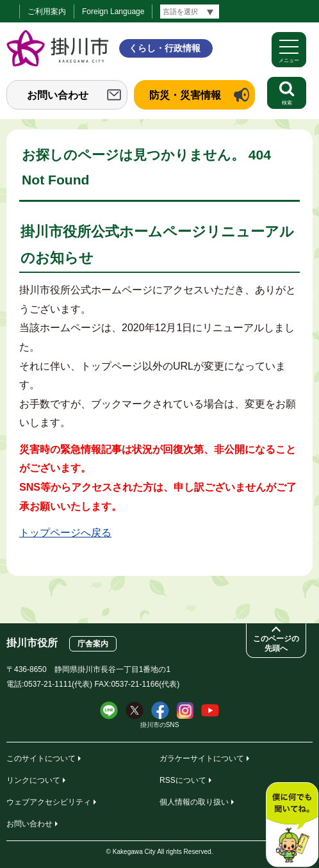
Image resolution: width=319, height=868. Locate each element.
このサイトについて (41, 758)
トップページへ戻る (65, 533)
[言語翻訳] (190, 12)
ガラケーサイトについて (202, 758)
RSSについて (183, 780)
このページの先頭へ (276, 643)
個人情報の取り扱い (194, 802)
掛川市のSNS (160, 725)
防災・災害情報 (185, 95)
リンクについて (33, 780)
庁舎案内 (93, 644)
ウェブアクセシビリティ (49, 802)
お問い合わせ (58, 95)
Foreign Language (113, 12)
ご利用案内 (47, 12)
